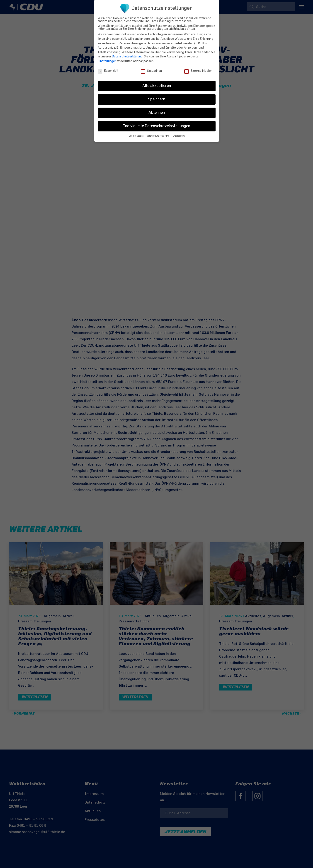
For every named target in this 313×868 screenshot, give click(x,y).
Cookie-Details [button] (136, 134)
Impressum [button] (179, 134)
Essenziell (108, 68)
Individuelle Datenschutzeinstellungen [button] (157, 124)
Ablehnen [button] (157, 110)
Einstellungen (107, 59)
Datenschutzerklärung (127, 54)
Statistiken (151, 68)
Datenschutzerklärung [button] (158, 134)
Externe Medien (198, 68)
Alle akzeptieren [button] (157, 84)
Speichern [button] (157, 97)
